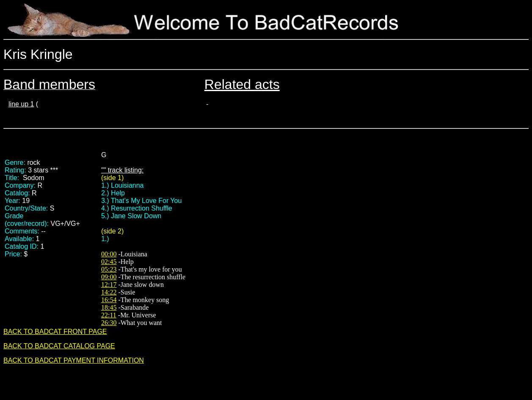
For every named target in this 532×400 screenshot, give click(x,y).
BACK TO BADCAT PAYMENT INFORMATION (74, 360)
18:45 (109, 307)
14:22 (109, 292)
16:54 (109, 300)
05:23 (109, 269)
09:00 (109, 277)
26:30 (109, 323)
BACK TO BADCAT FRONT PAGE (55, 332)
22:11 (109, 315)
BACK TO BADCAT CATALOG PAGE (59, 346)
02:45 (109, 262)
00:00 (109, 254)
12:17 (109, 285)
